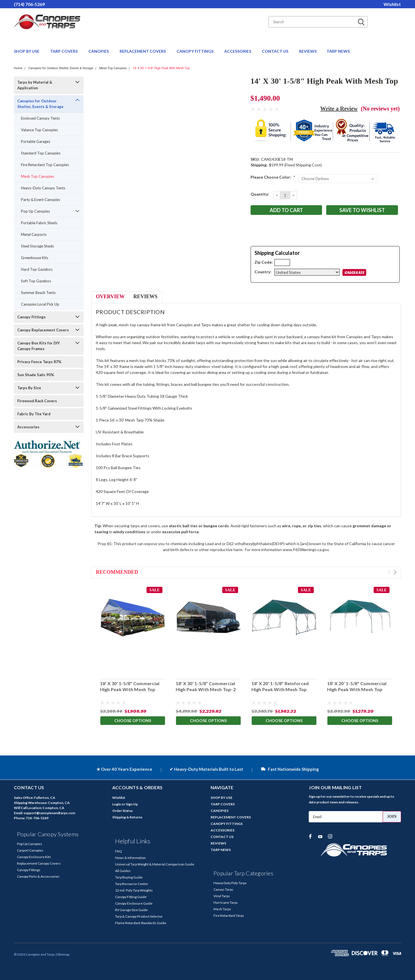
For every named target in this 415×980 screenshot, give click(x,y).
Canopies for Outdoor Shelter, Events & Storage (61, 68)
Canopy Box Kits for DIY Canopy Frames (39, 346)
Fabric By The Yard (34, 414)
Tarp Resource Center (132, 884)
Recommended (117, 572)
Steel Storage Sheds (37, 246)
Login (117, 804)
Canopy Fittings (31, 317)
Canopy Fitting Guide (131, 897)
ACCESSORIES (238, 51)
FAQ (118, 851)
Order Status (122, 811)
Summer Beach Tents (38, 293)
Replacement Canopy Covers (39, 863)
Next (395, 572)
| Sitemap (63, 954)
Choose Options (133, 721)
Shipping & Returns (127, 817)
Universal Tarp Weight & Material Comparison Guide (155, 864)
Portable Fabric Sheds (39, 223)
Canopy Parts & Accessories (38, 876)
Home (18, 68)
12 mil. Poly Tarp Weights (134, 890)
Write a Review (339, 109)
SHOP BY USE (27, 51)
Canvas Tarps (223, 889)
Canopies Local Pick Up (40, 304)
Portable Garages (36, 141)
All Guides (123, 871)
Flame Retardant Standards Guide (141, 923)
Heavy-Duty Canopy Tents (43, 188)
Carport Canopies (30, 850)
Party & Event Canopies (41, 200)
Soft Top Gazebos (36, 281)
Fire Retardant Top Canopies (45, 165)
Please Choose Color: (273, 177)
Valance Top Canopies (39, 130)
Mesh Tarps (222, 909)
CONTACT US (276, 51)
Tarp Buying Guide (129, 877)
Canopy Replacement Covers (43, 330)
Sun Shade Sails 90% (36, 375)
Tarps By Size (29, 388)
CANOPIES (99, 51)
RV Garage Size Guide (131, 910)
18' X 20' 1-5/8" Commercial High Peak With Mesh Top (357, 687)
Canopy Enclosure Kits (34, 857)
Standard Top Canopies (41, 153)
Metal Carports (34, 234)
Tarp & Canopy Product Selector (139, 916)
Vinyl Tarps (222, 896)
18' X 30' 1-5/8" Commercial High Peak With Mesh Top (130, 687)
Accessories (28, 427)
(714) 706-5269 (29, 4)
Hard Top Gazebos (37, 269)
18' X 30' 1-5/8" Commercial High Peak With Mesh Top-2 (205, 687)
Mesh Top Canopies (113, 68)
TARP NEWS (338, 51)
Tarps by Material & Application (35, 85)
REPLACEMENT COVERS (143, 51)
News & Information (130, 858)
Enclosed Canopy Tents (40, 118)
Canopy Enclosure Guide (134, 903)
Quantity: (260, 194)
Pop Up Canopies (35, 211)
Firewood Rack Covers (37, 401)
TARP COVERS (64, 51)
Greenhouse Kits (35, 258)
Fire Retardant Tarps (229, 916)
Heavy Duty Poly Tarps (230, 883)
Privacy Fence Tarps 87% (39, 362)
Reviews (146, 297)
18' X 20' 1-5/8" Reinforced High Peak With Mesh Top (280, 687)
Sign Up (132, 804)
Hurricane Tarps (226, 902)
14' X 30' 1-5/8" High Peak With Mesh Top (161, 68)
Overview (110, 297)
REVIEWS (308, 51)
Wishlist (392, 4)
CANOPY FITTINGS (195, 51)
